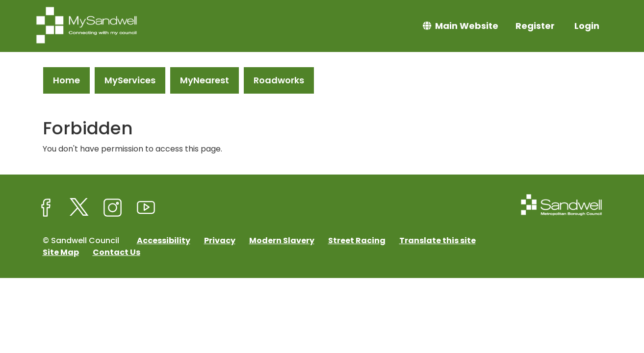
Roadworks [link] (279, 80)
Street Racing (357, 240)
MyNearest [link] (205, 80)
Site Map (61, 252)
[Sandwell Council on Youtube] (146, 208)
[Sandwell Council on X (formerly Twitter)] (79, 208)
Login (587, 26)
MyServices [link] (130, 80)
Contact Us (116, 252)
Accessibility (164, 240)
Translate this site (438, 240)
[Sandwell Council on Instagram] (113, 208)
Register (535, 26)
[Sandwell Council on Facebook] (46, 208)
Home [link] (66, 80)
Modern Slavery (282, 240)
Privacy (220, 240)
